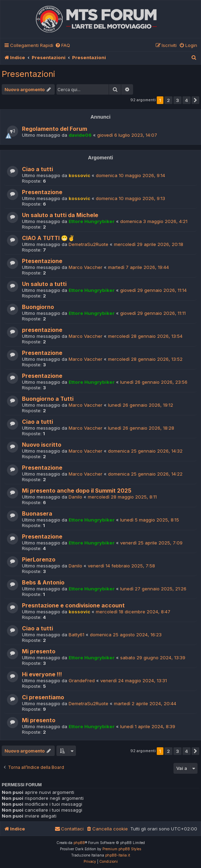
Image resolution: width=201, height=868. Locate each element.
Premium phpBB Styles (122, 849)
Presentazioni (28, 74)
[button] (195, 100)
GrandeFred (82, 680)
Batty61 (76, 635)
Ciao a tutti (37, 169)
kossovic (79, 175)
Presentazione (42, 192)
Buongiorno (38, 307)
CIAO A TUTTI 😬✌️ (48, 238)
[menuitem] (63, 45)
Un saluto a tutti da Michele (60, 215)
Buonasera (37, 514)
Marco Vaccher (86, 267)
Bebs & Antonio (43, 583)
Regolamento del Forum (55, 129)
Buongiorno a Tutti (48, 399)
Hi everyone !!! (42, 674)
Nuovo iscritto (42, 445)
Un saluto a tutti (44, 284)
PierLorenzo (39, 560)
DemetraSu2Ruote (88, 244)
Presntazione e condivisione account (73, 606)
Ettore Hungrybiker (92, 221)
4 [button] (187, 100)
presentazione (42, 330)
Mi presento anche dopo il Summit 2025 (77, 491)
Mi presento (39, 651)
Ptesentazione (42, 261)
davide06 (80, 135)
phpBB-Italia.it (118, 855)
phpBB (79, 843)
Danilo (75, 497)
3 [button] (177, 100)
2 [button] (168, 100)
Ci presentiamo (43, 697)
